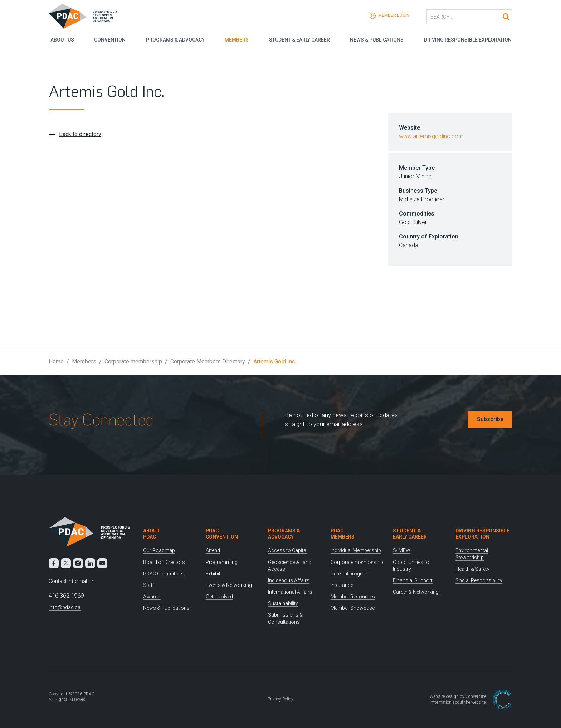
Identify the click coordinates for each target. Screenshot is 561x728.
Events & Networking (229, 585)
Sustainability (283, 603)
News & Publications (377, 39)
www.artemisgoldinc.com (431, 136)
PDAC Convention (222, 534)
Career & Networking (416, 592)
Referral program (350, 574)
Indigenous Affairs (289, 580)
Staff (149, 585)
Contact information (72, 581)
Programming (222, 562)
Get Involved (219, 597)
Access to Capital (288, 550)
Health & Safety (472, 569)
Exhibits (214, 574)
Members (236, 39)
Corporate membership (133, 361)
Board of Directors (164, 562)
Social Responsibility (479, 580)
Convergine (476, 696)
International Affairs (290, 592)
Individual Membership (356, 550)
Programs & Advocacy (174, 39)
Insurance (342, 585)
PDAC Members (343, 534)
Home (56, 361)
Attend (213, 550)
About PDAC (152, 534)
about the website (469, 702)
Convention (109, 39)
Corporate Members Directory (208, 361)
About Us (60, 39)
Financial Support (413, 580)
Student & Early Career (299, 39)
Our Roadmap (159, 550)
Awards (152, 597)
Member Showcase (353, 608)
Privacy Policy (280, 699)
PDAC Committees (164, 574)
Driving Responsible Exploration (469, 39)
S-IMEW (402, 550)
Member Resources (353, 597)
